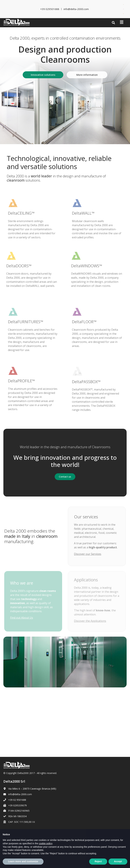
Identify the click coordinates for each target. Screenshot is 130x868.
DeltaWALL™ (83, 213)
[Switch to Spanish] (123, 14)
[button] (113, 23)
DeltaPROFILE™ (21, 381)
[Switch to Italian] (123, 4)
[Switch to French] (123, 9)
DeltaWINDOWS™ (87, 266)
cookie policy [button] (45, 851)
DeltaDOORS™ (19, 266)
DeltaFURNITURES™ (26, 322)
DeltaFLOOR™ (84, 322)
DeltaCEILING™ (21, 213)
